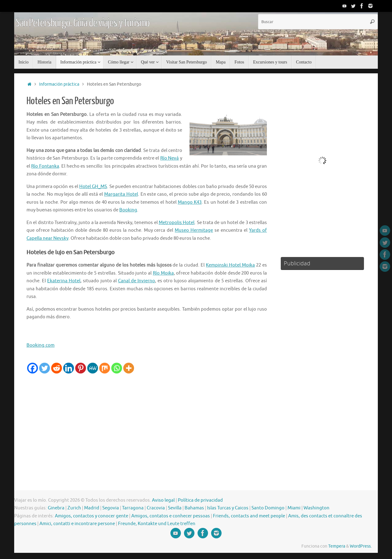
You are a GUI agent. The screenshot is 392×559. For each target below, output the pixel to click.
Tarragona (133, 508)
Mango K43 (190, 202)
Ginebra (56, 508)
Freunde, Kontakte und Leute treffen (157, 524)
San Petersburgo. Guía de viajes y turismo (83, 23)
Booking (128, 210)
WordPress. (361, 546)
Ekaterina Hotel (64, 281)
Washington (316, 508)
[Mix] (105, 368)
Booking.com (41, 345)
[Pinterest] (81, 368)
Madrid (92, 508)
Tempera (337, 546)
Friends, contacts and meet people (249, 516)
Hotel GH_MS (93, 187)
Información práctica (59, 84)
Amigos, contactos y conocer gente (92, 516)
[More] (129, 368)
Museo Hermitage (194, 230)
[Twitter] (45, 368)
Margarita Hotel (121, 194)
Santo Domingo (268, 508)
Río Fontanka (45, 166)
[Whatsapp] (117, 368)
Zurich (74, 508)
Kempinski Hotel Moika (230, 265)
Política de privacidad (200, 500)
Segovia (111, 508)
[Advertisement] (147, 420)
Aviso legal (163, 500)
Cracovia (156, 508)
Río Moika (163, 273)
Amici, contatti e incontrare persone (77, 524)
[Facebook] (33, 368)
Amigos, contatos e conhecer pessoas (171, 516)
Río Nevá (170, 158)
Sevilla (175, 508)
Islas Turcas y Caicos (228, 508)
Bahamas (194, 508)
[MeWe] (93, 368)
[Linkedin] (69, 368)
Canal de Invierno (137, 281)
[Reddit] (57, 368)
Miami (294, 508)
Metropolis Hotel (177, 223)
